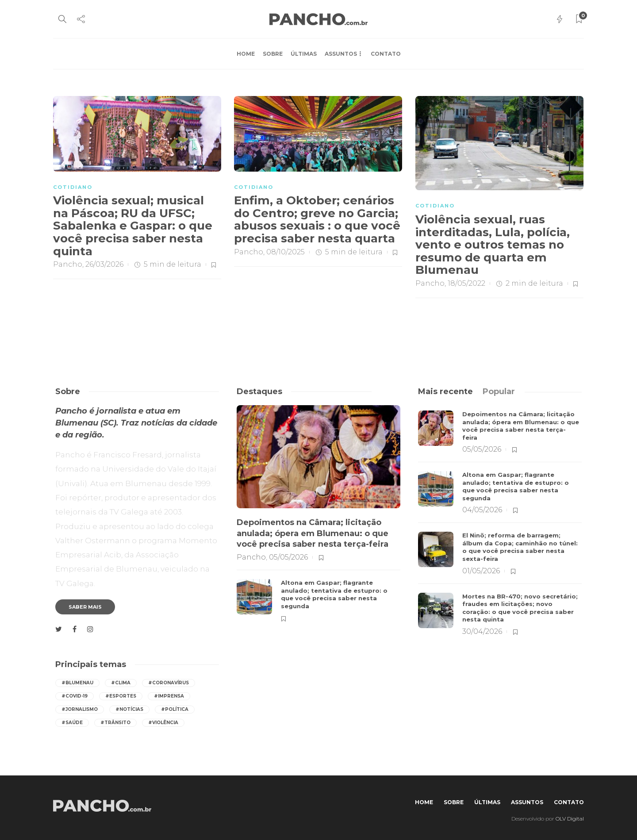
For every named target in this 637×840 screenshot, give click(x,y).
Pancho (68, 264)
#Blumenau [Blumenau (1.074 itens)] (77, 683)
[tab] (445, 391)
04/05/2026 (482, 510)
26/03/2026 (104, 264)
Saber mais (85, 607)
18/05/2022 (466, 283)
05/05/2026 (288, 557)
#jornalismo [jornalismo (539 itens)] (80, 709)
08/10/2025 (286, 252)
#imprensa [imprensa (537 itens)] (169, 696)
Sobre (273, 54)
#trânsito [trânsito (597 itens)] (115, 723)
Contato (386, 54)
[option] (318, 514)
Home (246, 54)
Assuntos (341, 54)
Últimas (304, 54)
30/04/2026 (482, 631)
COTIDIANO (73, 187)
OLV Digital (570, 819)
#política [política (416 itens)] (175, 709)
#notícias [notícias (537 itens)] (129, 709)
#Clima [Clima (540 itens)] (121, 683)
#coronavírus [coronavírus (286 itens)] (169, 683)
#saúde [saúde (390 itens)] (72, 723)
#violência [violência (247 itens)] (163, 723)
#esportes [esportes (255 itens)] (121, 696)
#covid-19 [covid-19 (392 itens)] (75, 696)
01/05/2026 (481, 571)
